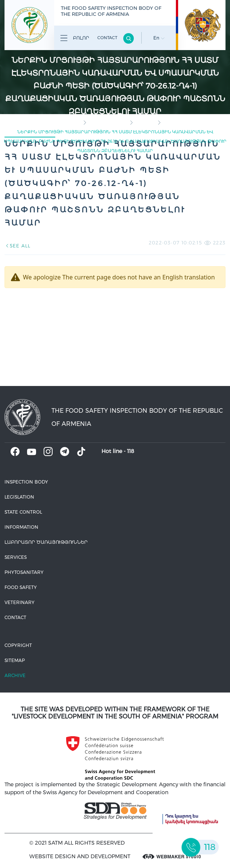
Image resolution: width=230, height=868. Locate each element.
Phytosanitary (24, 572)
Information (21, 527)
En (159, 38)
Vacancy (145, 122)
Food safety (21, 587)
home (74, 122)
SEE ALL (17, 246)
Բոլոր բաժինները (73, 39)
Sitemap (15, 660)
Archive (15, 675)
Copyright (18, 645)
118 (131, 451)
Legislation (19, 497)
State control (23, 512)
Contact (107, 38)
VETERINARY (20, 602)
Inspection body (108, 122)
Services (16, 557)
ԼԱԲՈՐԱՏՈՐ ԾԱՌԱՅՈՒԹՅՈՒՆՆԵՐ (46, 542)
